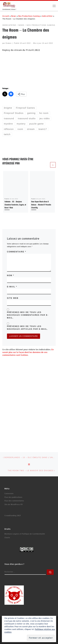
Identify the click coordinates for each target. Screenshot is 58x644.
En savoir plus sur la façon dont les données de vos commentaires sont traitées (28, 352)
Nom (11, 275)
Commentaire (17, 252)
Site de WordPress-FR (14, 504)
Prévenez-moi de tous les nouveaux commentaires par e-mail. (28, 315)
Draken (9, 43)
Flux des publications (13, 497)
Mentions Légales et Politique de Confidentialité (25, 534)
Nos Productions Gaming (29, 16)
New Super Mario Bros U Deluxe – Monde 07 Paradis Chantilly (41, 205)
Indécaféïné (47, 16)
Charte (7, 538)
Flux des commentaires (14, 501)
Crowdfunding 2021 (13, 516)
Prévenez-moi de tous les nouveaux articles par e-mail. (27, 328)
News (14, 16)
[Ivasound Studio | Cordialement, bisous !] (9, 5)
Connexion (9, 493)
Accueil (6, 16)
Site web (13, 298)
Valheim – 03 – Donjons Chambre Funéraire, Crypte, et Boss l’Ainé (15, 205)
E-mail (12, 287)
